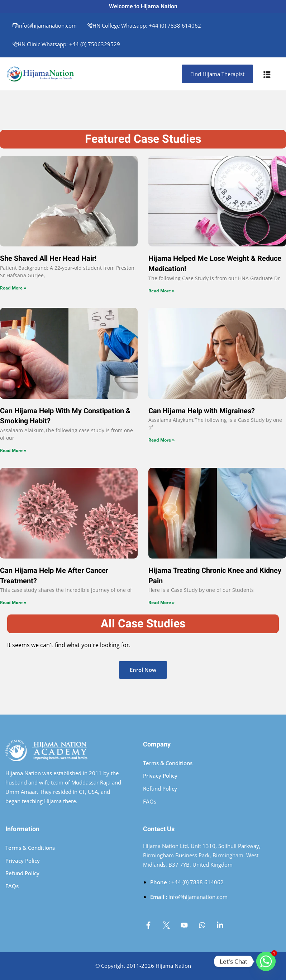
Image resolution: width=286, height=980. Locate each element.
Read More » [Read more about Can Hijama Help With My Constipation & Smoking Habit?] (13, 450)
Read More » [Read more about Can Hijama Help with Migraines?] (161, 440)
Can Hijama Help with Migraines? (202, 411)
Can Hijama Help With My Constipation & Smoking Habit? (65, 416)
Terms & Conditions (168, 763)
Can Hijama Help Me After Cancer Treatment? (54, 576)
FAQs (150, 801)
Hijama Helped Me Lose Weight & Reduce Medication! (215, 264)
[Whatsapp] (266, 961)
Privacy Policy (160, 776)
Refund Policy (160, 788)
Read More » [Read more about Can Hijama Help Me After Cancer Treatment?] (13, 602)
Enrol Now (143, 670)
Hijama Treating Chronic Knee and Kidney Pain (215, 576)
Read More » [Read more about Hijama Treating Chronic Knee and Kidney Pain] (161, 602)
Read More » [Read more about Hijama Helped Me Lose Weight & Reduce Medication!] (161, 291)
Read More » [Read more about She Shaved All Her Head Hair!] (13, 288)
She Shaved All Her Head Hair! (48, 258)
